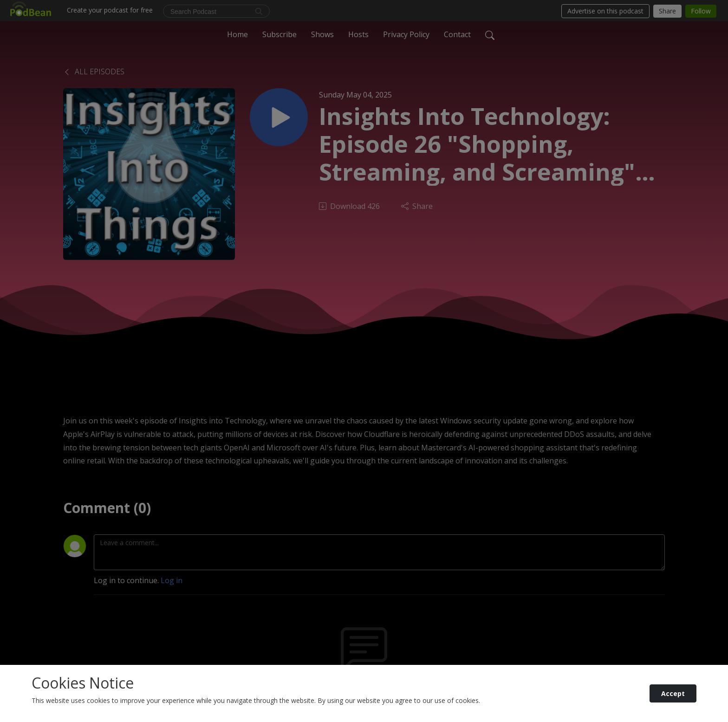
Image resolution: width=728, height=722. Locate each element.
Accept (673, 693)
